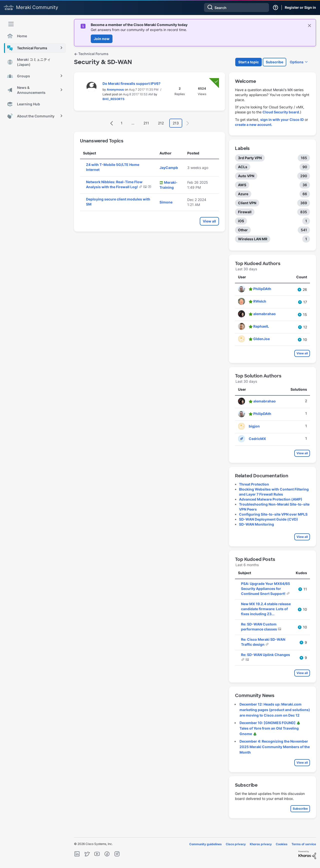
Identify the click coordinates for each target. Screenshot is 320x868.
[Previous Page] (112, 123)
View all (209, 221)
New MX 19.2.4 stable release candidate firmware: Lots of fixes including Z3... (266, 609)
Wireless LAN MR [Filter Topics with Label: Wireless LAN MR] (253, 239)
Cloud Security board (281, 112)
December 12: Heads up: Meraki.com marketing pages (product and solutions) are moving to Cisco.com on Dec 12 (275, 710)
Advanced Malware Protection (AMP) (271, 499)
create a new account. (254, 125)
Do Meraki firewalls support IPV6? (131, 83)
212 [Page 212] (161, 123)
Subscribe (274, 62)
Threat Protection (254, 484)
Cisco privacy (236, 844)
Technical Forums (91, 54)
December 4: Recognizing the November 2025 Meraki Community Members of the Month (275, 747)
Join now (102, 39)
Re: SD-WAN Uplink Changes (265, 655)
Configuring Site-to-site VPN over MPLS (273, 514)
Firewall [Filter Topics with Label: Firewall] (245, 212)
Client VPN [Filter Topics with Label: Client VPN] (247, 203)
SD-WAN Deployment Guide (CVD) (268, 519)
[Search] (236, 8)
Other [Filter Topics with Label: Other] (243, 230)
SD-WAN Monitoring (256, 524)
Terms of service (304, 844)
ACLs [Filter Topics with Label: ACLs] (243, 167)
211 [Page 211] (146, 123)
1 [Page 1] (122, 123)
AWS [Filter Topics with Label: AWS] (242, 185)
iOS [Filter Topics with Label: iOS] (241, 221)
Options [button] (297, 62)
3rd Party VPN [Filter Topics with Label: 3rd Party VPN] (250, 158)
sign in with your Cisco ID (282, 120)
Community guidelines (205, 844)
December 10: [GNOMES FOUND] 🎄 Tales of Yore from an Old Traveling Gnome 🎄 (270, 728)
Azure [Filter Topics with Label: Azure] (243, 194)
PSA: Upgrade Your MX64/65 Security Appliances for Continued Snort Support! (265, 589)
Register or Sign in (300, 7)
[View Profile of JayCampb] (169, 168)
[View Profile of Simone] (166, 202)
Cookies (282, 844)
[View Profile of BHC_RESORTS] (113, 99)
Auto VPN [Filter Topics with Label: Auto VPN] (246, 176)
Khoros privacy (261, 844)
